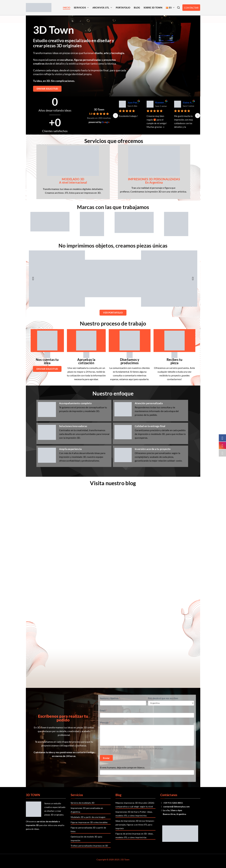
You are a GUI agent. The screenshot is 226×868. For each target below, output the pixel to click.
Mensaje (105, 722)
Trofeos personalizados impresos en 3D (89, 846)
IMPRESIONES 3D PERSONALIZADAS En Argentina (154, 181)
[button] (87, 8)
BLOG (137, 8)
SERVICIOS (81, 8)
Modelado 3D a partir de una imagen (88, 817)
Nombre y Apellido (110, 698)
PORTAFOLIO (123, 8)
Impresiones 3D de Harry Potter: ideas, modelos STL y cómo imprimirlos (134, 814)
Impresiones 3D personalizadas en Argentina (87, 810)
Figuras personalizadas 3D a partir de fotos (88, 829)
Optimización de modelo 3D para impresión (86, 839)
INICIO (67, 8)
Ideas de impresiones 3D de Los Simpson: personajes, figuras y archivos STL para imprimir (135, 825)
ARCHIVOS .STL (102, 8)
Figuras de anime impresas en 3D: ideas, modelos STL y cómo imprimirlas (134, 835)
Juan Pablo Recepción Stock (133, 102)
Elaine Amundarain (188, 102)
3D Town (99, 109)
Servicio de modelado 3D (83, 803)
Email (103, 710)
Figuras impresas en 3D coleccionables (89, 822)
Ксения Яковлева (161, 102)
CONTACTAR (191, 8)
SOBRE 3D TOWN (153, 8)
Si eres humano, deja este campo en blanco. (122, 767)
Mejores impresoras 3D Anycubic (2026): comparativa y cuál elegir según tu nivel (135, 805)
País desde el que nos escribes (163, 698)
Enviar (106, 758)
